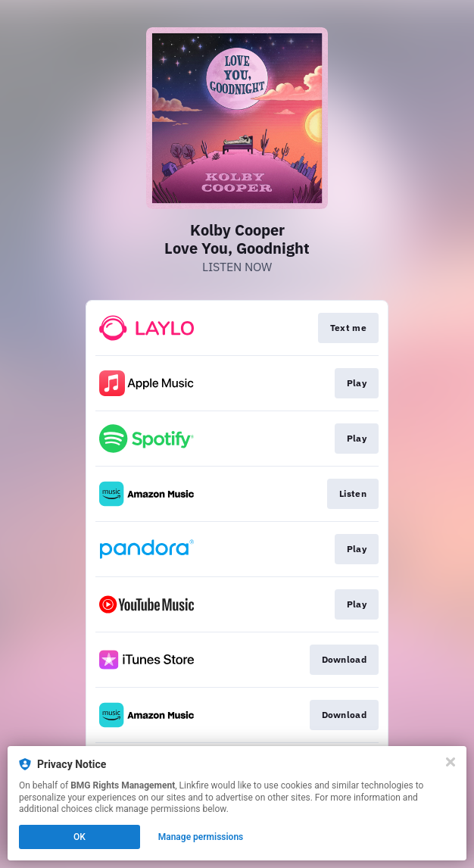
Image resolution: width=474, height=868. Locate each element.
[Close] (451, 762)
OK (80, 837)
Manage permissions (201, 837)
